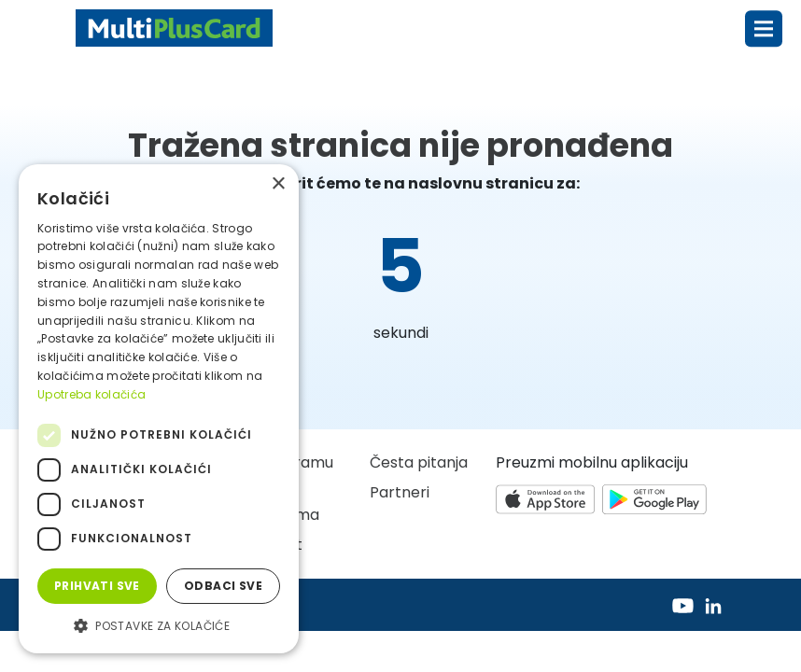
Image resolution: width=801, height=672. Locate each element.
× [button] (278, 184)
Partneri (400, 492)
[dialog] (159, 409)
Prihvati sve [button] (97, 586)
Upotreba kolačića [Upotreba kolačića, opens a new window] (91, 394)
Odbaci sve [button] (223, 586)
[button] (159, 625)
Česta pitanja (419, 462)
